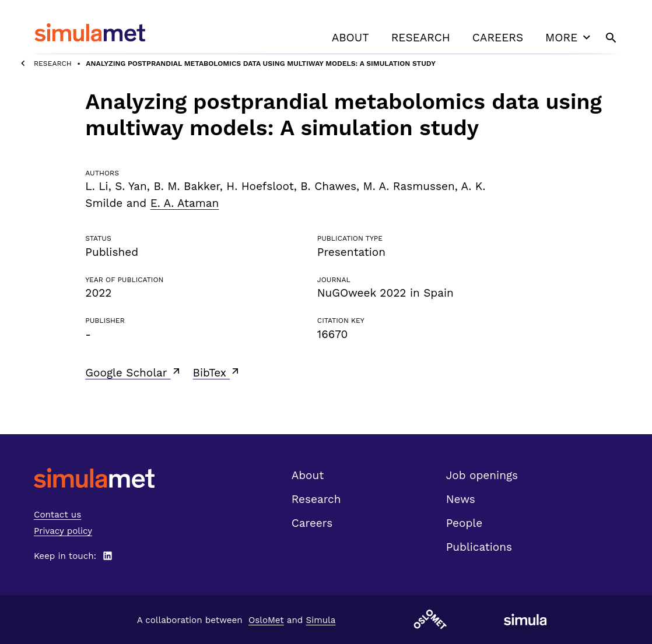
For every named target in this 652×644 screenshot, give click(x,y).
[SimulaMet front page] (94, 478)
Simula (321, 620)
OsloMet (266, 620)
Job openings (482, 475)
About (350, 38)
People (464, 523)
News (461, 499)
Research (421, 38)
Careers (498, 38)
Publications (479, 547)
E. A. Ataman (185, 203)
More (569, 37)
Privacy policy (63, 531)
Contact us (57, 515)
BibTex (217, 372)
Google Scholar (133, 372)
